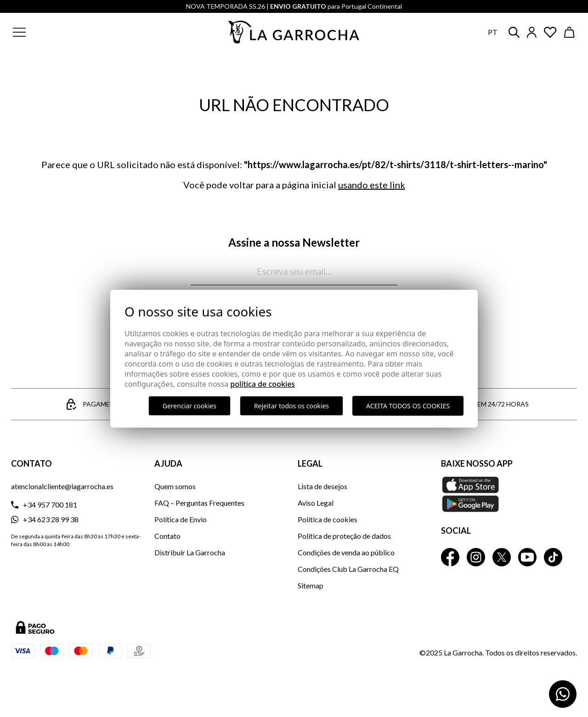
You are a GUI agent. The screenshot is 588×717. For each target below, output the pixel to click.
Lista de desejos (322, 486)
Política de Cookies (263, 384)
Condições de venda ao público (346, 552)
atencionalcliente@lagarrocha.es (62, 486)
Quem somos (175, 486)
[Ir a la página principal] (294, 32)
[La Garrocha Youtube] (527, 557)
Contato (167, 536)
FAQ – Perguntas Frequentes (199, 503)
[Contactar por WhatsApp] (563, 694)
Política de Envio (181, 519)
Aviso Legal (316, 503)
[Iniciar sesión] (532, 32)
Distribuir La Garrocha (190, 552)
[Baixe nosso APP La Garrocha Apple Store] (509, 494)
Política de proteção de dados (344, 536)
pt (493, 32)
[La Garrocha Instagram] (476, 557)
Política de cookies (328, 519)
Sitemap (311, 585)
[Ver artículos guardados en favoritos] (550, 32)
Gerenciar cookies (189, 406)
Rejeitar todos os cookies (291, 406)
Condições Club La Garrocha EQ (348, 569)
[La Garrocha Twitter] (502, 557)
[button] (75, 32)
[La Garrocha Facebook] (450, 557)
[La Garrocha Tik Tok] (553, 557)
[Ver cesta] (570, 32)
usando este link (372, 185)
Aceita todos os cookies (408, 406)
